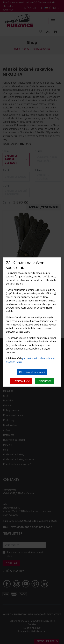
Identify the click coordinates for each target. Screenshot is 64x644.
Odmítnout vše (21, 381)
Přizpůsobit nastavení (32, 372)
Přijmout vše (44, 381)
